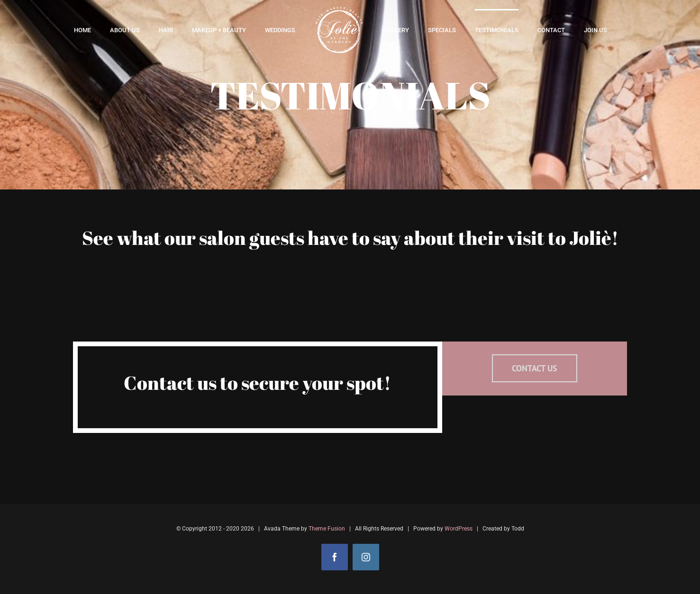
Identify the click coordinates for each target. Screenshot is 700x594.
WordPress (459, 529)
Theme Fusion (327, 529)
